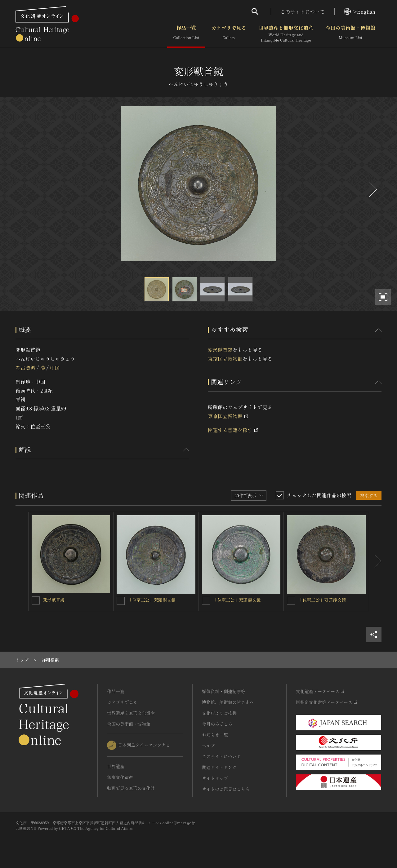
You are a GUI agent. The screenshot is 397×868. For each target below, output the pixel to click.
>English (360, 11)
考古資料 (25, 368)
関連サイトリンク (219, 767)
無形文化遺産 (120, 777)
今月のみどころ (217, 724)
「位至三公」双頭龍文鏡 (152, 600)
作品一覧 (186, 34)
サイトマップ (215, 778)
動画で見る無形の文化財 (131, 788)
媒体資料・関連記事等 (224, 691)
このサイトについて (303, 11)
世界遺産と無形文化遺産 (286, 34)
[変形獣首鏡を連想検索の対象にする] (36, 600)
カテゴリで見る (229, 34)
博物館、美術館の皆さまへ (228, 702)
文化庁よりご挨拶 (219, 713)
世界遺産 (116, 766)
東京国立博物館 (225, 359)
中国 (55, 368)
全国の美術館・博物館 (350, 34)
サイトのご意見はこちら (226, 789)
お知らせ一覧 (215, 735)
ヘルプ (208, 746)
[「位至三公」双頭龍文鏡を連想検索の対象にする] (121, 601)
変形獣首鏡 (220, 350)
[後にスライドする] (372, 189)
